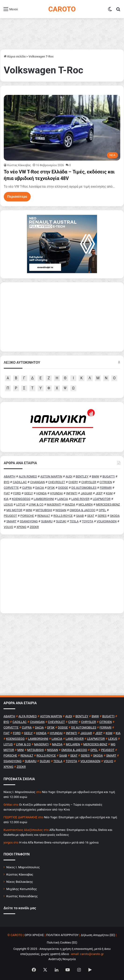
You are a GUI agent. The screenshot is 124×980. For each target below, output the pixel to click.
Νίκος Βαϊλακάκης (20, 882)
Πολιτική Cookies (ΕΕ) (62, 942)
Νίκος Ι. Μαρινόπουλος (23, 867)
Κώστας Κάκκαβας (19, 165)
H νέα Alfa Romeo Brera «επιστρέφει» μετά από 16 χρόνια (59, 842)
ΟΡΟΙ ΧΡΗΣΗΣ (34, 935)
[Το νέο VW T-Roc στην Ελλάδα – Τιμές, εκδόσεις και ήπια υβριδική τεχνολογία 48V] (62, 128)
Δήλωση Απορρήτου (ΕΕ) (98, 935)
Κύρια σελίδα (15, 56)
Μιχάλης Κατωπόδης (22, 889)
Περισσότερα (17, 197)
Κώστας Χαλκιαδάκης (22, 896)
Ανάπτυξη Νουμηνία (62, 959)
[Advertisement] (62, 576)
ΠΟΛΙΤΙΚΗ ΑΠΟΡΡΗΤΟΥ (62, 935)
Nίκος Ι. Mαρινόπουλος (19, 792)
